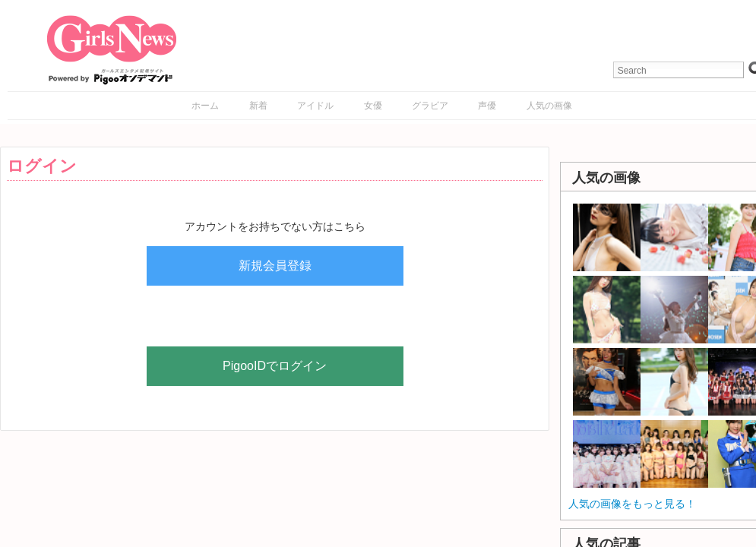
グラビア (430, 106)
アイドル (315, 106)
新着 (258, 106)
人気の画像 (549, 106)
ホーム (205, 106)
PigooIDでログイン (275, 366)
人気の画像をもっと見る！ (632, 504)
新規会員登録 (275, 266)
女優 (373, 106)
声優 (487, 106)
